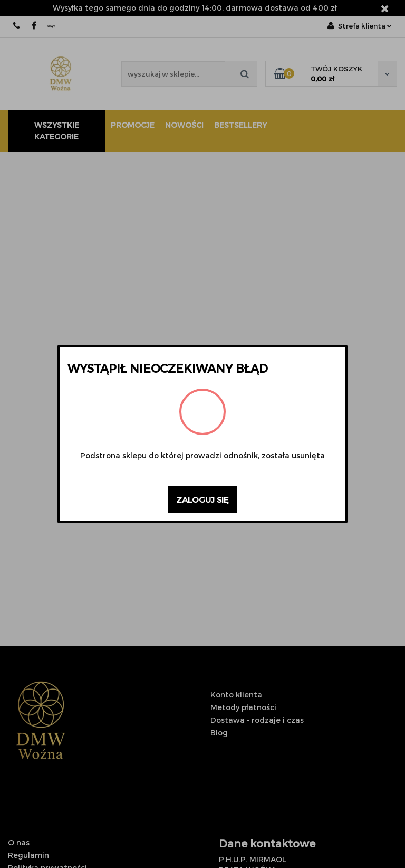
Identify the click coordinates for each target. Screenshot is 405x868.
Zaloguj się (202, 499)
